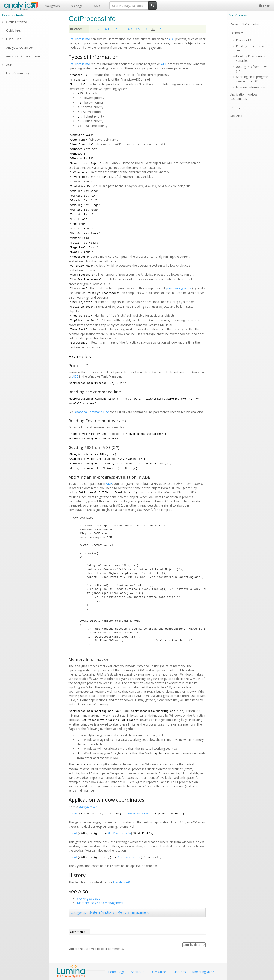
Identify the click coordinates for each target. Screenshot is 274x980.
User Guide (14, 39)
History (235, 107)
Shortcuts (138, 972)
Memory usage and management (100, 903)
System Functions (102, 912)
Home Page (116, 972)
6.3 (123, 29)
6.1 (107, 29)
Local (73, 814)
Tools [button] (98, 6)
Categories (78, 913)
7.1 (161, 29)
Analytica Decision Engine (24, 56)
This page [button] (77, 6)
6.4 (130, 29)
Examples (237, 33)
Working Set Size (89, 898)
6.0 (99, 29)
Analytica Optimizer (20, 48)
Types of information (245, 24)
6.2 (115, 29)
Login (265, 6)
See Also (236, 116)
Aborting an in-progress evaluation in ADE (252, 79)
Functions (179, 972)
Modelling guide (203, 972)
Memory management (133, 912)
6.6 (146, 29)
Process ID (243, 40)
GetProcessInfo (79, 39)
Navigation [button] (54, 6)
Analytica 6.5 (88, 807)
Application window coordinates (244, 96)
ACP (9, 65)
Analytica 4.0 (121, 882)
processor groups (179, 288)
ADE (171, 39)
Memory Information (250, 87)
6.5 (138, 29)
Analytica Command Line (92, 412)
